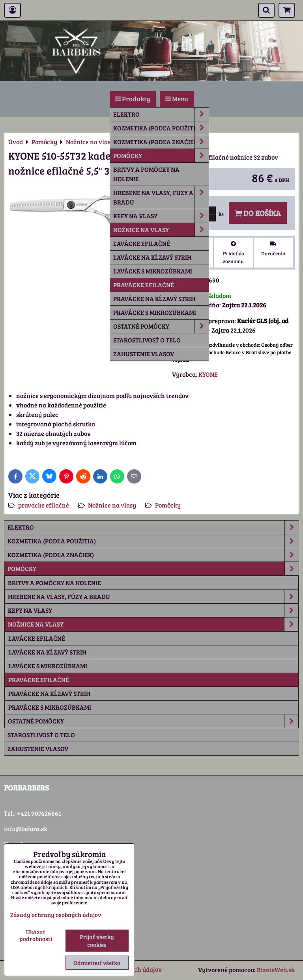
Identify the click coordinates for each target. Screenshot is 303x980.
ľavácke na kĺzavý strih (152, 257)
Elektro (161, 114)
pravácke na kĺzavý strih (154, 298)
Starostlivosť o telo (147, 340)
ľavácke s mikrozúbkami (153, 271)
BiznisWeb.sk (276, 970)
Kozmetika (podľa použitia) (161, 128)
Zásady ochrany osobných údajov (56, 915)
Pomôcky (161, 156)
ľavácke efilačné (142, 243)
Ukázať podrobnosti (36, 935)
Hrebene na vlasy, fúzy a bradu (161, 197)
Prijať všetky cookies (97, 941)
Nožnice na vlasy (161, 230)
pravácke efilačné (144, 285)
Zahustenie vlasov (144, 354)
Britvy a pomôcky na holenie (146, 174)
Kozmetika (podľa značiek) (161, 142)
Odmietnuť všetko (97, 963)
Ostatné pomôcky (161, 326)
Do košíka (258, 213)
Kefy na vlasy (161, 216)
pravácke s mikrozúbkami (155, 312)
